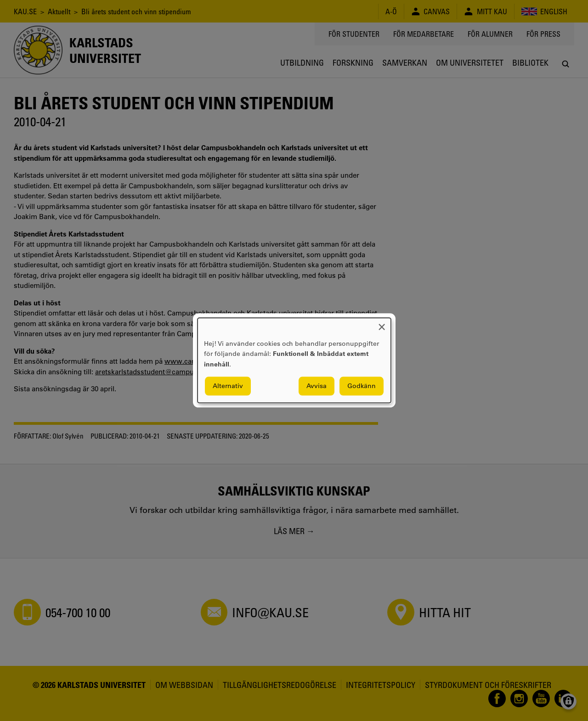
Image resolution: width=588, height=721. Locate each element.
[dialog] (294, 360)
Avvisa (317, 386)
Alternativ (228, 386)
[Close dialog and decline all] (382, 324)
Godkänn (362, 386)
